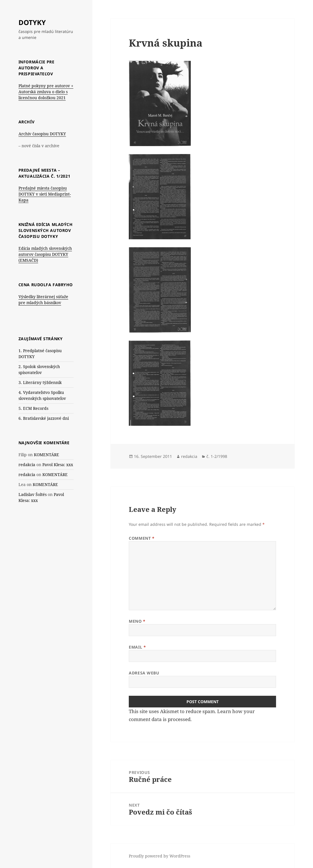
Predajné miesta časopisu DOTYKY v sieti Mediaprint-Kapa (45, 194)
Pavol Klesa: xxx (58, 465)
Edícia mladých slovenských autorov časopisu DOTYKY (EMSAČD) (45, 254)
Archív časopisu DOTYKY (42, 134)
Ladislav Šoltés (33, 494)
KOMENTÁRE (46, 455)
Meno (137, 621)
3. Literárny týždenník (40, 382)
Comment (142, 538)
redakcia (27, 465)
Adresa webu (144, 673)
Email (137, 647)
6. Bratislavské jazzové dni (44, 418)
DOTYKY (32, 22)
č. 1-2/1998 (217, 456)
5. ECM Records (33, 408)
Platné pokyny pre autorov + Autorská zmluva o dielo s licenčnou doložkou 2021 (46, 92)
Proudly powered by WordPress (159, 856)
